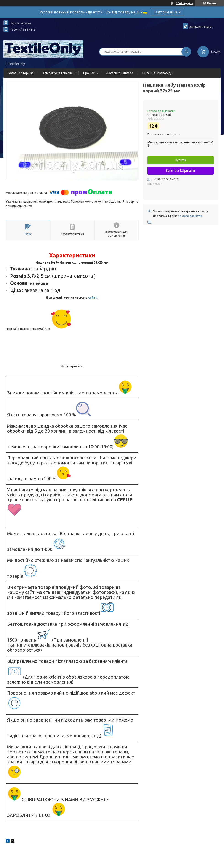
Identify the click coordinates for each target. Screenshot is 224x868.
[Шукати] (186, 52)
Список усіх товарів (57, 73)
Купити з (181, 171)
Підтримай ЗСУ (167, 12)
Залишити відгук (201, 27)
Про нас (89, 73)
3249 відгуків (184, 3)
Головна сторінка (21, 73)
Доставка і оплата (119, 73)
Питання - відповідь (157, 73)
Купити (181, 160)
